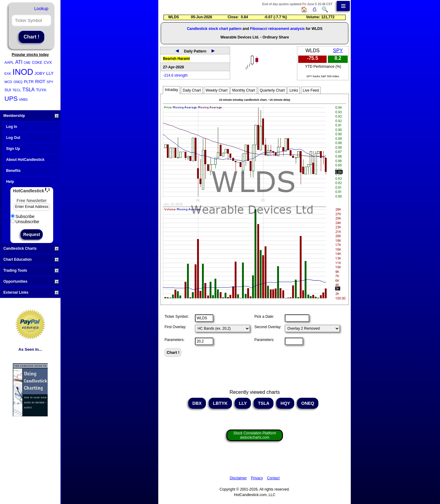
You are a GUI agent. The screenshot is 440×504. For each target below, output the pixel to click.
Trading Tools (31, 270)
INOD (23, 72)
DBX (197, 403)
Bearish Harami (176, 59)
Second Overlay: (268, 327)
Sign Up (13, 149)
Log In (12, 127)
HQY (285, 403)
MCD (8, 82)
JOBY (40, 73)
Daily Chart (192, 90)
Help (10, 182)
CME (27, 63)
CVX (48, 62)
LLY (50, 73)
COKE (37, 63)
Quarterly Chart (272, 90)
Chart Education (31, 259)
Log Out (13, 138)
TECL (17, 90)
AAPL (9, 63)
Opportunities (31, 281)
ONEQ (18, 82)
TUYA (41, 90)
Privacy (257, 478)
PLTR (29, 82)
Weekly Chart (217, 90)
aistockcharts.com (255, 435)
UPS (11, 98)
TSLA (28, 90)
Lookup (41, 9)
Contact (273, 478)
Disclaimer (238, 478)
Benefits (13, 171)
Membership (31, 116)
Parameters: (174, 340)
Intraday (171, 90)
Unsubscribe (25, 222)
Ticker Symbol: (176, 317)
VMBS (23, 100)
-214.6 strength (175, 75)
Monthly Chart (244, 90)
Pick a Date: (264, 317)
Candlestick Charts (31, 248)
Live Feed (311, 90)
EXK (8, 74)
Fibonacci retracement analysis (277, 29)
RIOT (40, 82)
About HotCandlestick (25, 160)
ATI (19, 62)
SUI (8, 90)
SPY (50, 82)
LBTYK (220, 403)
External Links (31, 292)
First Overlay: (175, 327)
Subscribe (23, 216)
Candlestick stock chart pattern (214, 29)
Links (294, 90)
